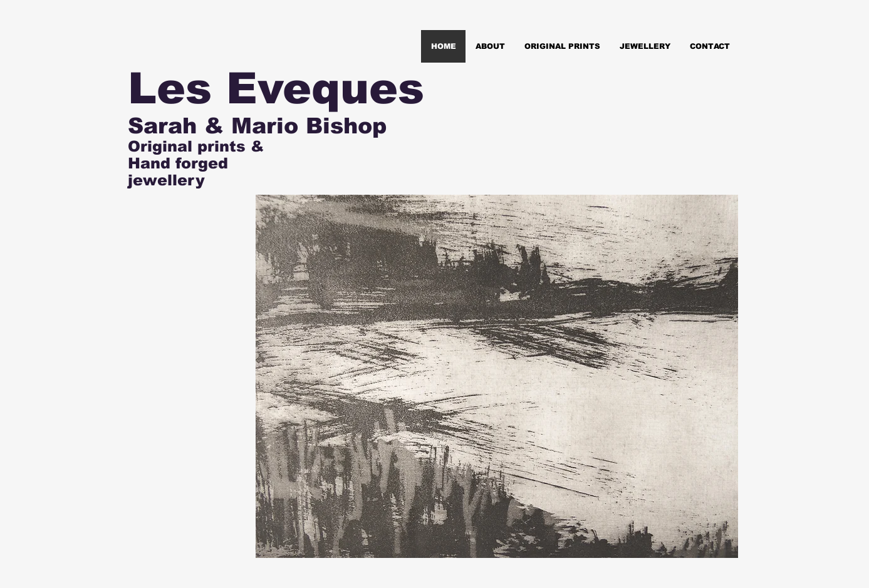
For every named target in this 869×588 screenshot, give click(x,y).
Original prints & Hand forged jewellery (196, 163)
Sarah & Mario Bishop (257, 126)
